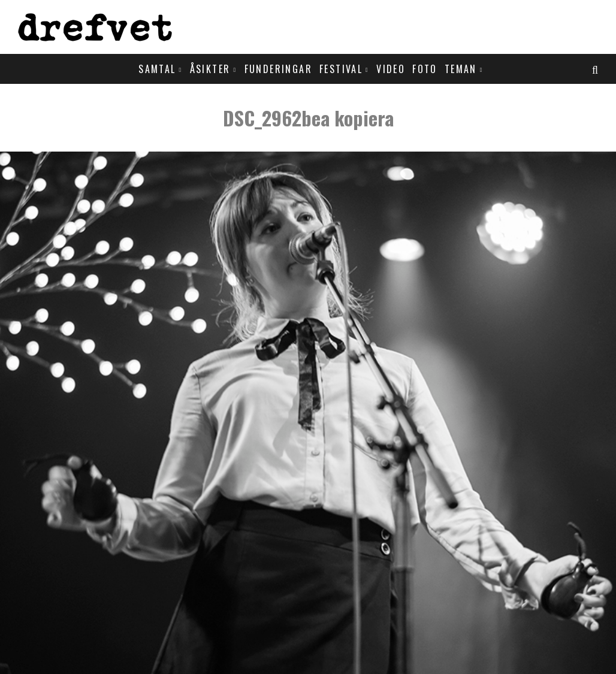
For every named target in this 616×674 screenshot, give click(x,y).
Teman (461, 69)
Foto (425, 69)
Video (391, 69)
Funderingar (278, 69)
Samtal (157, 69)
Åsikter (210, 69)
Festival (341, 69)
